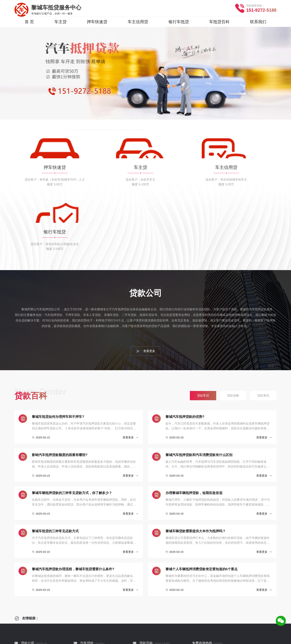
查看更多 (146, 293)
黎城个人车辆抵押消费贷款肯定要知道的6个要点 (202, 511)
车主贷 (84, 602)
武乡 (169, 633)
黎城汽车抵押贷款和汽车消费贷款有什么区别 (199, 397)
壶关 (151, 633)
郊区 (104, 633)
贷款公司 (28, 585)
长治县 (114, 633)
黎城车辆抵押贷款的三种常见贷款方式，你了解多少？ (72, 435)
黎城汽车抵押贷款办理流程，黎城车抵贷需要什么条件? (73, 511)
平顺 (143, 633)
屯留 (134, 633)
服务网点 (26, 607)
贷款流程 (26, 602)
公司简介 (26, 596)
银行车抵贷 (87, 613)
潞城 (196, 633)
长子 (160, 633)
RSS (189, 640)
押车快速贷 (87, 596)
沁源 (187, 633)
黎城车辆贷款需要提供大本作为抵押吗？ (196, 473)
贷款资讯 (145, 607)
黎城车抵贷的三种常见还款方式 (55, 473)
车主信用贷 (87, 607)
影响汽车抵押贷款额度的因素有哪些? (60, 397)
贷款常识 (145, 596)
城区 (95, 633)
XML (180, 640)
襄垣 (125, 633)
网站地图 (169, 640)
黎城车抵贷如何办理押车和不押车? (58, 359)
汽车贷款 (87, 585)
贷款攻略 (145, 602)
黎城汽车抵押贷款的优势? (185, 359)
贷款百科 (146, 585)
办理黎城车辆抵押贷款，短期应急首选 (194, 435)
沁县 (178, 633)
